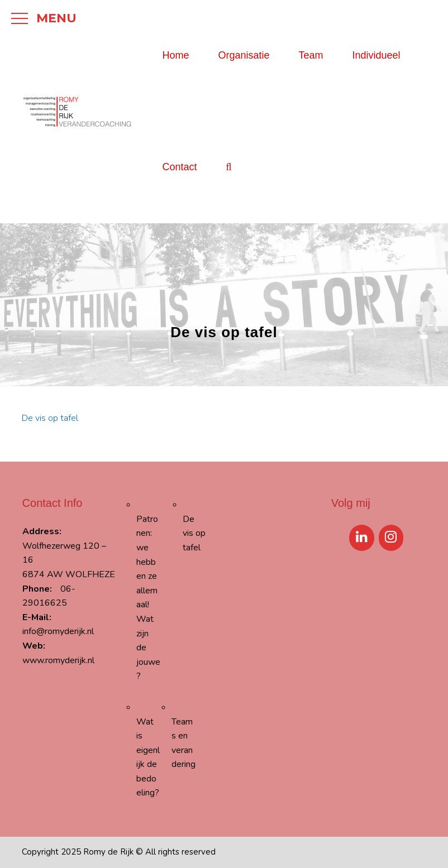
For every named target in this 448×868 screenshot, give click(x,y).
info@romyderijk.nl (58, 631)
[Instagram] (391, 538)
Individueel (376, 55)
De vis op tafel (50, 418)
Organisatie (244, 55)
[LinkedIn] (362, 538)
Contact (179, 167)
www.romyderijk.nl (58, 660)
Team (311, 55)
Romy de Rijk (108, 852)
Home (175, 55)
